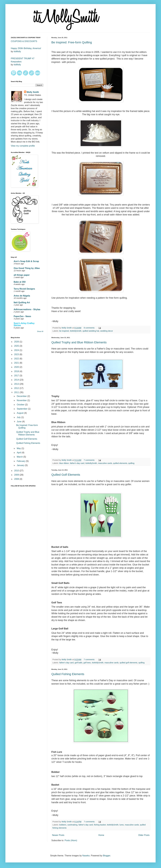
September (22, 409)
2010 (17, 471)
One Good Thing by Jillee (27, 268)
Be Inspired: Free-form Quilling (72, 42)
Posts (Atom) (71, 840)
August (20, 413)
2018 (17, 371)
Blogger (107, 856)
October (21, 405)
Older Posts (144, 835)
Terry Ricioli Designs (24, 289)
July (19, 417)
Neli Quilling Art (22, 303)
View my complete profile (23, 146)
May (19, 448)
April (19, 453)
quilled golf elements (128, 663)
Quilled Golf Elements (66, 475)
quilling (131, 463)
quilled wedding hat (91, 331)
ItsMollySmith (76, 331)
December (22, 396)
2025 (17, 346)
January (21, 465)
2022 (17, 359)
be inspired (64, 331)
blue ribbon (64, 463)
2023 (17, 354)
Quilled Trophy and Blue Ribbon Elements (79, 342)
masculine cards (105, 463)
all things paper (22, 275)
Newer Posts (58, 835)
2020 (17, 367)
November (22, 400)
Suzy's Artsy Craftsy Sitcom (24, 324)
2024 (17, 350)
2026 (17, 342)
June (19, 422)
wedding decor (107, 331)
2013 (17, 384)
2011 (17, 392)
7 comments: (90, 460)
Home (101, 835)
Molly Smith (33, 92)
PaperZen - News (22, 316)
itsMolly (17, 51)
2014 (17, 380)
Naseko (86, 856)
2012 (17, 388)
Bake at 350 (20, 282)
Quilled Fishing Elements (68, 674)
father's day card (77, 463)
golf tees (87, 663)
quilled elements (120, 463)
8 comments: (90, 328)
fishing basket (100, 825)
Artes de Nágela (22, 296)
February (21, 461)
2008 (17, 479)
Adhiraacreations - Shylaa (27, 309)
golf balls (78, 663)
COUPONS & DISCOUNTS (24, 41)
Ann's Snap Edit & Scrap (26, 261)
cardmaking (72, 825)
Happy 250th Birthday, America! (26, 48)
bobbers (63, 825)
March (20, 457)
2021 (17, 363)
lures (122, 825)
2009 (17, 475)
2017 (17, 376)
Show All (40, 331)
